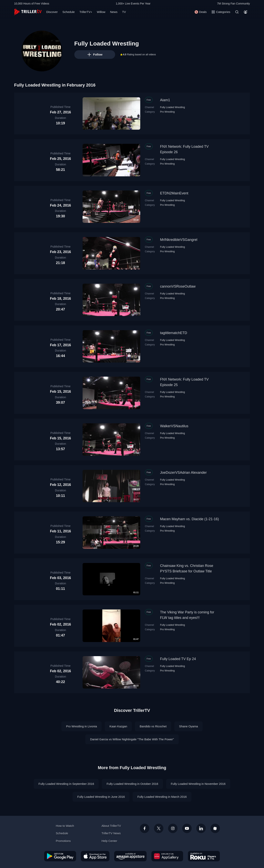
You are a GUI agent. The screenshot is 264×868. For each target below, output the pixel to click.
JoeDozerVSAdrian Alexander (183, 473)
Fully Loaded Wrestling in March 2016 (162, 797)
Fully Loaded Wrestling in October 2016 (132, 784)
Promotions (63, 841)
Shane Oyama (188, 726)
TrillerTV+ (86, 12)
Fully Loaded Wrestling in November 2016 (198, 784)
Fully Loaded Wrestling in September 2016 (66, 784)
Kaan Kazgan (118, 726)
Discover (52, 12)
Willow (101, 12)
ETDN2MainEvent (174, 193)
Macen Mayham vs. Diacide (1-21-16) (189, 519)
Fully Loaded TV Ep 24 (178, 659)
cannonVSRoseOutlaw (178, 286)
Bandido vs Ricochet (153, 726)
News (114, 12)
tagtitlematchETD (174, 333)
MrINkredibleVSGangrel (179, 240)
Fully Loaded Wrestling (173, 107)
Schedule (69, 12)
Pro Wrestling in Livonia (81, 726)
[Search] (237, 12)
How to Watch (65, 826)
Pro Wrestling (167, 112)
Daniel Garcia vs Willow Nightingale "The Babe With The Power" (132, 739)
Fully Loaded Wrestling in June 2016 (101, 797)
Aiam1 (165, 100)
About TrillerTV (111, 826)
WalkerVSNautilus (174, 426)
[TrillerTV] (28, 12)
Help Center (109, 841)
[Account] (246, 12)
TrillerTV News (111, 833)
